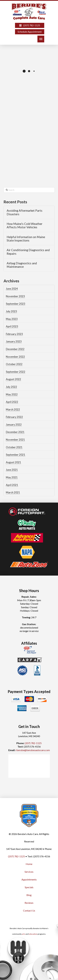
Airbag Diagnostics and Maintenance (22, 265)
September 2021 (16, 455)
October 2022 (14, 364)
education (33, 934)
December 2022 (15, 349)
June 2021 (12, 470)
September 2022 (16, 372)
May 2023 (12, 319)
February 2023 (14, 334)
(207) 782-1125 (33, 743)
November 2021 (15, 440)
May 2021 (12, 477)
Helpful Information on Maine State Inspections (26, 239)
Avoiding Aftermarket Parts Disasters (25, 212)
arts (24, 934)
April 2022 (12, 402)
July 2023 (11, 311)
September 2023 (16, 304)
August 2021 (13, 462)
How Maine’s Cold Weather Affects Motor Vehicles (25, 226)
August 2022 (13, 379)
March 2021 (13, 492)
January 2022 (14, 425)
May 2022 (12, 394)
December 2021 (15, 432)
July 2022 (11, 387)
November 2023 (15, 296)
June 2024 (12, 289)
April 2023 (12, 326)
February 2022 (14, 417)
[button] (41, 39)
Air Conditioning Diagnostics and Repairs (28, 252)
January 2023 (14, 341)
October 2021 (14, 447)
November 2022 (15, 357)
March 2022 (13, 409)
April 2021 (12, 485)
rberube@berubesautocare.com (33, 750)
